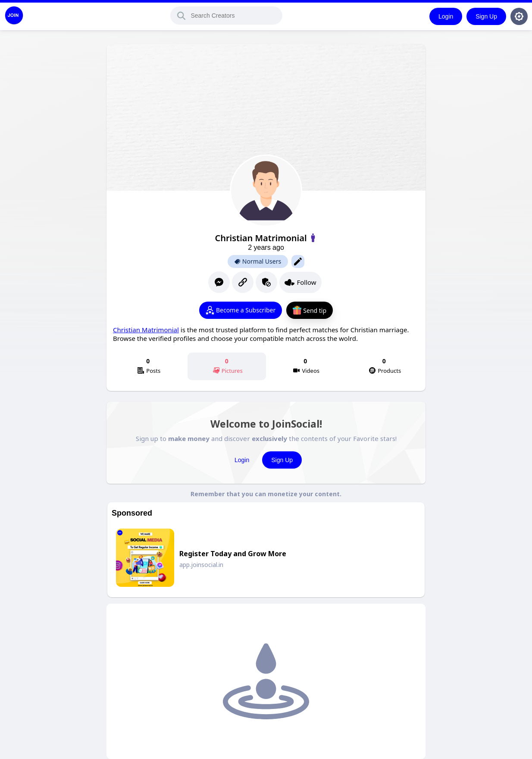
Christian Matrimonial (146, 330)
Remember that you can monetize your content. (266, 494)
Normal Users (258, 261)
